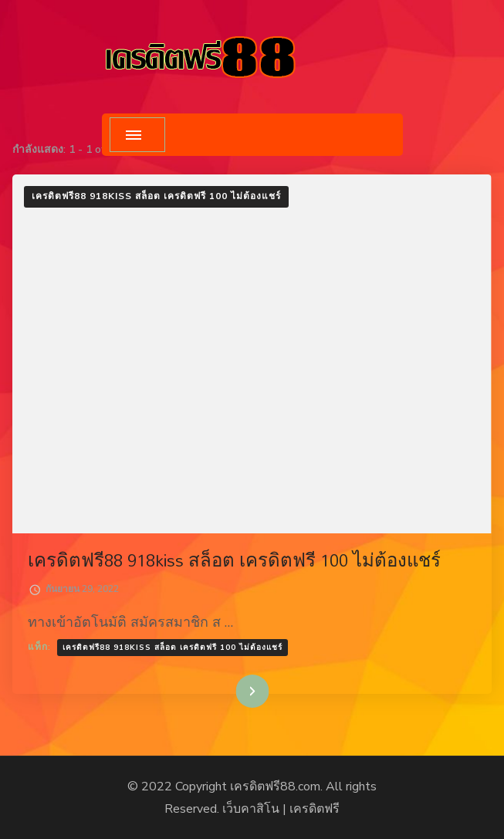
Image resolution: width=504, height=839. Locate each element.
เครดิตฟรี (315, 809)
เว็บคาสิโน (251, 809)
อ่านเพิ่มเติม (228, 691)
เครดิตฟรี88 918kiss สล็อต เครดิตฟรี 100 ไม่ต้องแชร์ (156, 196)
